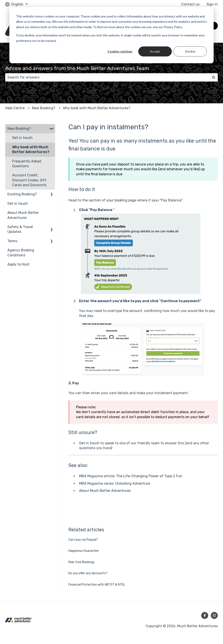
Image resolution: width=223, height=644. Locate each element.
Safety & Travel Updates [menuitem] (20, 229)
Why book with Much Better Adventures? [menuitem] (31, 149)
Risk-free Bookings (82, 562)
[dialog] (111, 35)
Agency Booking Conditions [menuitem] (21, 253)
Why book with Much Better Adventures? (97, 108)
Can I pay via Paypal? (83, 540)
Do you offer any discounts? (88, 573)
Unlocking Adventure (133, 483)
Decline (190, 51)
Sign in (212, 4)
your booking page (121, 200)
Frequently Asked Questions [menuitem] (27, 164)
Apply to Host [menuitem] (18, 264)
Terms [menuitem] (12, 241)
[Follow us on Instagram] (214, 615)
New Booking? (44, 108)
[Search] (214, 77)
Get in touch (89, 443)
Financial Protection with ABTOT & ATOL (97, 585)
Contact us (190, 4)
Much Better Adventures (110, 491)
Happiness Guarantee (84, 551)
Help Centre (15, 108)
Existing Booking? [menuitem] (22, 194)
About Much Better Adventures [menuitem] (23, 215)
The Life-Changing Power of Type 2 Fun (149, 476)
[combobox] (107, 77)
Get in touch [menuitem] (22, 138)
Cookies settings (120, 51)
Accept (155, 51)
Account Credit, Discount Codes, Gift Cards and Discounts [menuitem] (29, 180)
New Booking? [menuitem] (19, 129)
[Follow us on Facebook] (205, 615)
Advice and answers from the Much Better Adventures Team (77, 68)
